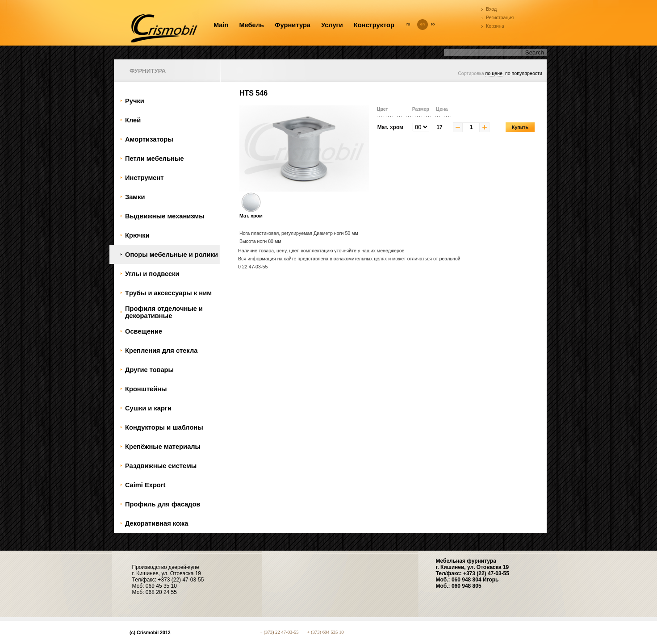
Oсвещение (144, 331)
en (423, 24)
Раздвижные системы (161, 466)
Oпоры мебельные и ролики (172, 255)
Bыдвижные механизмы (165, 216)
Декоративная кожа (157, 523)
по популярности (524, 73)
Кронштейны (146, 389)
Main (221, 25)
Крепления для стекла (161, 351)
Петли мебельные (155, 159)
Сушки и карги (148, 408)
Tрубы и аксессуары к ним (168, 293)
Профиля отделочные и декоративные (164, 312)
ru (408, 24)
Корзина (495, 26)
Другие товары (149, 370)
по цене (494, 73)
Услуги (332, 25)
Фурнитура (293, 25)
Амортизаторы (149, 139)
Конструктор (374, 25)
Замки (135, 197)
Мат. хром (251, 213)
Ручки (135, 101)
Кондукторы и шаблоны (164, 427)
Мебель (251, 25)
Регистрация (500, 17)
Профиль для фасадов (163, 504)
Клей (133, 120)
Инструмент (144, 178)
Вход (491, 9)
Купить (520, 127)
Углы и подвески (152, 274)
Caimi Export (145, 485)
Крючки (137, 235)
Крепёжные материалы (163, 447)
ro (433, 24)
